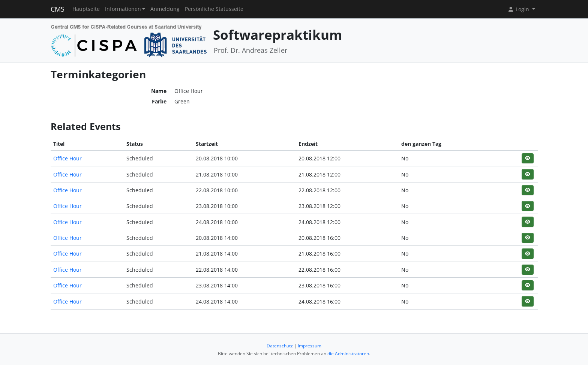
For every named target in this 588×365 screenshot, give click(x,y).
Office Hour (67, 158)
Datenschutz (280, 346)
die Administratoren (348, 354)
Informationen (123, 9)
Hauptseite (86, 9)
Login (519, 9)
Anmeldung (165, 9)
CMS (58, 9)
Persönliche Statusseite (214, 9)
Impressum (310, 346)
